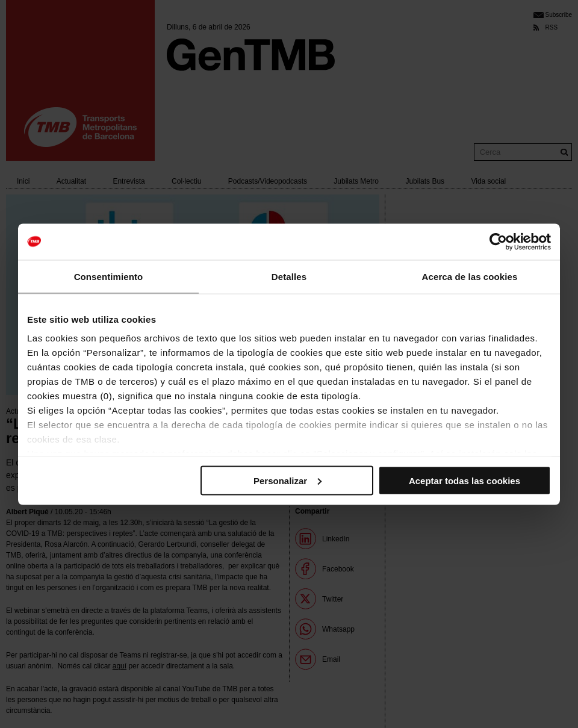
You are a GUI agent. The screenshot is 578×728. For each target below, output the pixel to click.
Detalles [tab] (289, 276)
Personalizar (287, 480)
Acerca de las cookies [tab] (470, 276)
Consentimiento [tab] (109, 276)
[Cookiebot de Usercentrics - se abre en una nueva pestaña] (498, 241)
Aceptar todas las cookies (465, 480)
